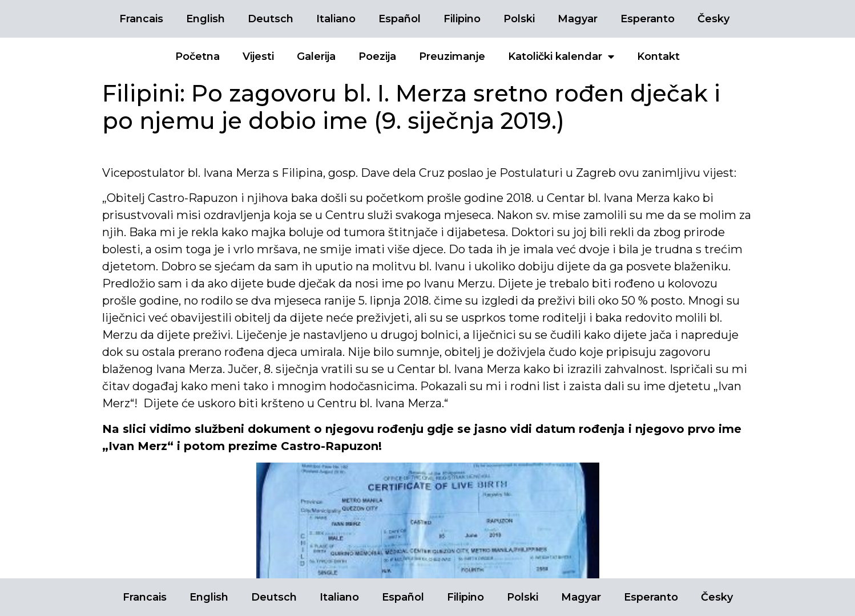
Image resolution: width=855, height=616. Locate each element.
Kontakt (658, 56)
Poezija (377, 56)
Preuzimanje (452, 56)
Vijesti (258, 56)
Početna (197, 56)
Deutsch (271, 19)
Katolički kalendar (561, 56)
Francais (141, 19)
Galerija (316, 56)
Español (400, 19)
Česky (713, 19)
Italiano (336, 19)
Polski (519, 19)
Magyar (578, 19)
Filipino (462, 19)
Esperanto (648, 19)
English (205, 19)
